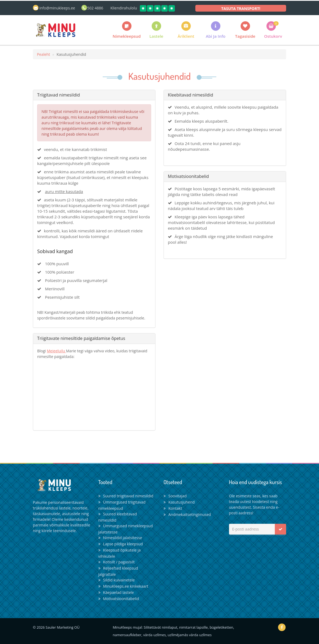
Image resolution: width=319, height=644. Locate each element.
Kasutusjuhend (179, 502)
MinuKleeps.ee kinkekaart (123, 586)
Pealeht (44, 54)
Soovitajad (175, 496)
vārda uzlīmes (154, 635)
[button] (186, 30)
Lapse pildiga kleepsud (121, 544)
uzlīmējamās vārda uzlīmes (190, 635)
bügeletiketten (221, 627)
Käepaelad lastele (116, 592)
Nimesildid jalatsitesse (120, 538)
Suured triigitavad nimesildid (126, 496)
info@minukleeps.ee (57, 8)
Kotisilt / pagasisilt (117, 562)
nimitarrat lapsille (193, 627)
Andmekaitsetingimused (187, 514)
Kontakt (173, 508)
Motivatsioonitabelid (119, 599)
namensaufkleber (127, 635)
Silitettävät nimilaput (160, 627)
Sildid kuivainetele (117, 580)
